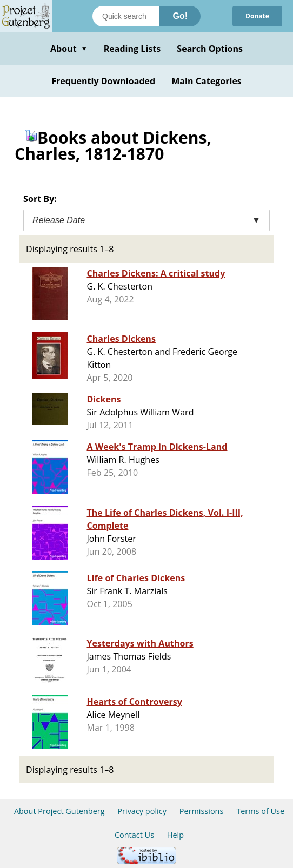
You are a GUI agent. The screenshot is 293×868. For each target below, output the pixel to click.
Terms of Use (260, 811)
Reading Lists (132, 49)
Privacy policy (142, 811)
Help (175, 835)
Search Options (210, 49)
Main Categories (207, 81)
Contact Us (134, 835)
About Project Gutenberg (59, 811)
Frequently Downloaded (103, 81)
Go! (180, 16)
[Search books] (126, 16)
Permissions (202, 811)
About (69, 49)
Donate (257, 16)
